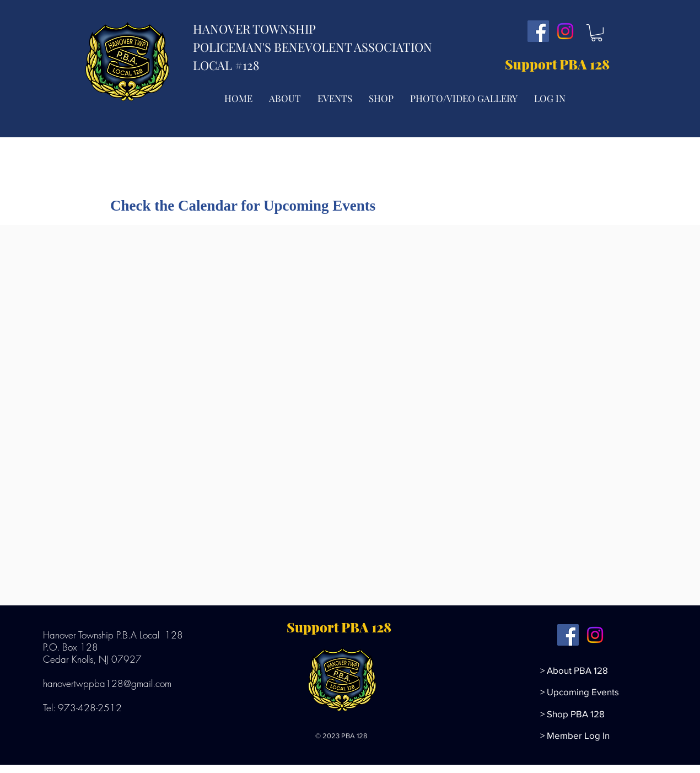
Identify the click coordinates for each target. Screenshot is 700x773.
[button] (597, 33)
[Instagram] (565, 31)
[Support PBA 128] (560, 65)
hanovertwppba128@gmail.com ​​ (109, 683)
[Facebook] (538, 31)
